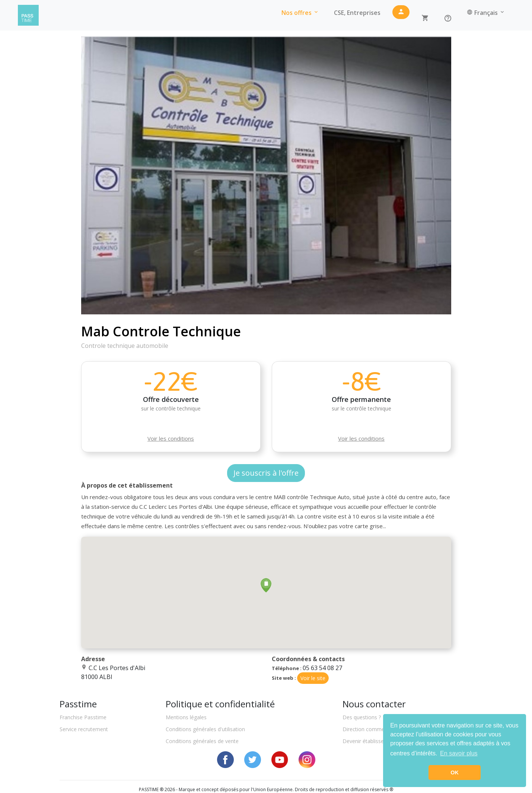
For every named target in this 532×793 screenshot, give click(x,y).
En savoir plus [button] (459, 753)
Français (486, 13)
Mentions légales (186, 717)
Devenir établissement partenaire (383, 741)
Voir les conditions (171, 438)
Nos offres (300, 13)
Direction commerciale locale (378, 729)
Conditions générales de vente (202, 741)
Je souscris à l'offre (266, 473)
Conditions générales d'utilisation (205, 729)
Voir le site (313, 678)
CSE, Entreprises (357, 13)
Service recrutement (84, 729)
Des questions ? (362, 717)
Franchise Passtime (83, 717)
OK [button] (455, 773)
